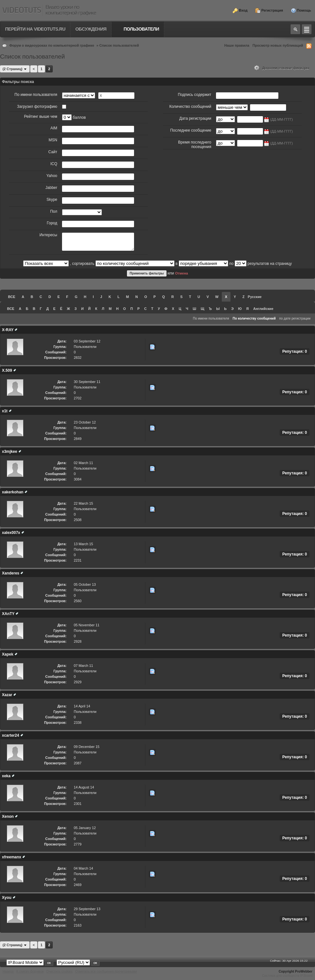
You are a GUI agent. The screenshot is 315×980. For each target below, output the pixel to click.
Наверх (8, 971)
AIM (54, 128)
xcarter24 (10, 735)
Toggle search (295, 29)
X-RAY (8, 330)
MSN (53, 140)
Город (52, 223)
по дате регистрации (295, 318)
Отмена (182, 273)
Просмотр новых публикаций (278, 45)
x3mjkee (9, 452)
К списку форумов (30, 971)
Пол (54, 211)
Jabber (51, 188)
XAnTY (8, 614)
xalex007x (11, 533)
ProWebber (304, 971)
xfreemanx (12, 857)
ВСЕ (12, 297)
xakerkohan (13, 492)
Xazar (7, 695)
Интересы (48, 235)
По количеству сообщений (254, 318)
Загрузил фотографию (37, 107)
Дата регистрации (195, 118)
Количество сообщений (190, 107)
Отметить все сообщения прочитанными (106, 971)
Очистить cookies (59, 971)
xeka (6, 776)
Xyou (7, 898)
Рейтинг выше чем (41, 117)
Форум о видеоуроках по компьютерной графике (52, 45)
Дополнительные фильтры (282, 68)
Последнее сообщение (191, 130)
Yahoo (52, 176)
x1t (5, 411)
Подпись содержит (194, 95)
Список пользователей (119, 45)
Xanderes (11, 573)
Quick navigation (307, 29)
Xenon (8, 817)
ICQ (54, 164)
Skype (52, 200)
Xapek (8, 654)
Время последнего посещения (195, 145)
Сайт (53, 152)
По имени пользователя (36, 95)
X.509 (7, 370)
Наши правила (237, 45)
